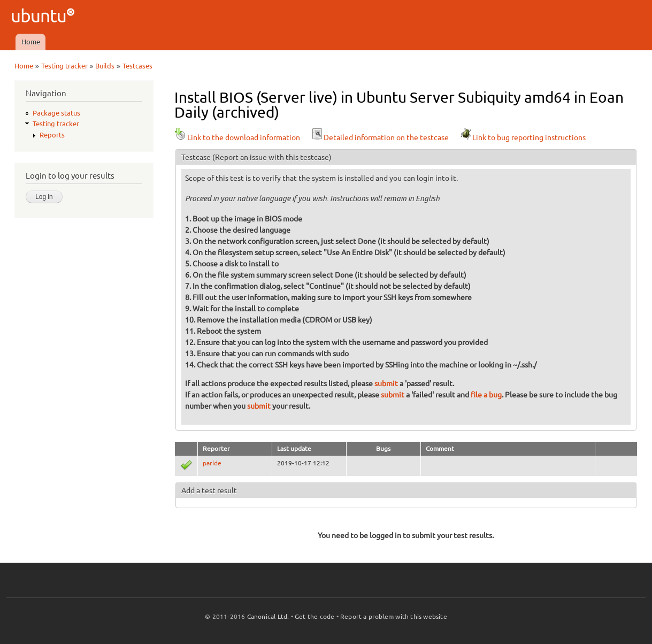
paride (212, 463)
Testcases (137, 66)
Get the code (315, 616)
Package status (56, 113)
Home (31, 42)
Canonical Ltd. (268, 616)
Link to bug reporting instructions (523, 137)
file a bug (486, 395)
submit (386, 384)
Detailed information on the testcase (380, 137)
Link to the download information (237, 137)
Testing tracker (64, 66)
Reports (52, 135)
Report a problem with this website (394, 616)
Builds (105, 66)
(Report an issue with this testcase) (272, 157)
